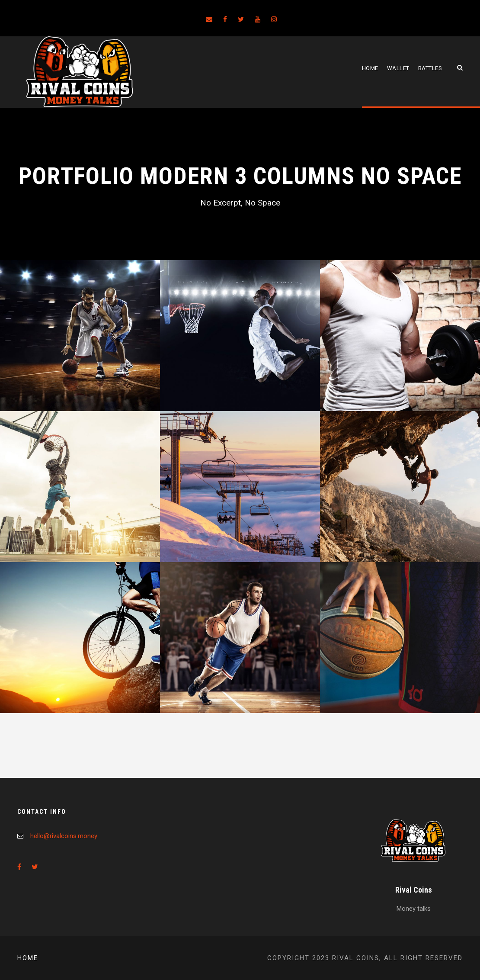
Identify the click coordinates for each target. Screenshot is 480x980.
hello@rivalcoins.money (64, 836)
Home (370, 68)
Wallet (398, 68)
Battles (430, 68)
